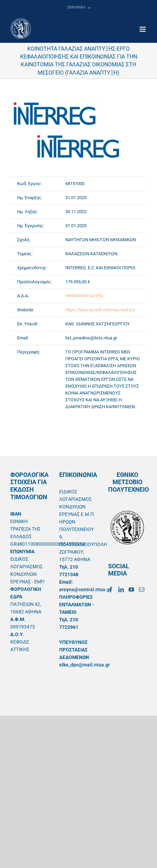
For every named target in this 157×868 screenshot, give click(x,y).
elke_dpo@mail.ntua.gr (84, 665)
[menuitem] (79, 8)
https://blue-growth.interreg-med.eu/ (100, 310)
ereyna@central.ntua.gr (85, 590)
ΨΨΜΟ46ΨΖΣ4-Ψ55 (84, 296)
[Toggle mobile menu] (143, 29)
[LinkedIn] (121, 590)
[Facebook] (111, 590)
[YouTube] (131, 590)
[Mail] (142, 590)
